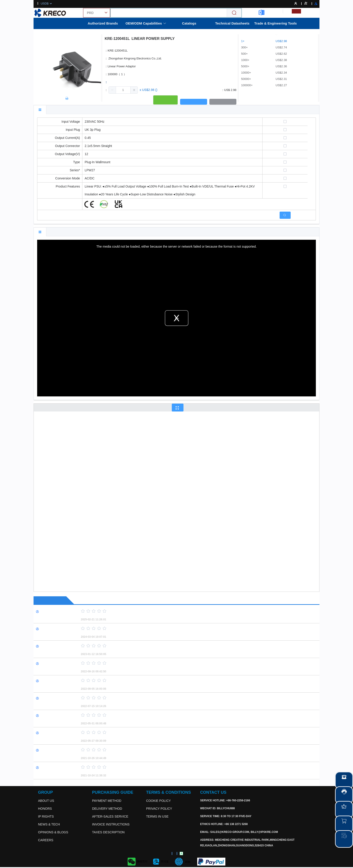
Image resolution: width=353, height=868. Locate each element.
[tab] (40, 110)
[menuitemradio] (287, 11)
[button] (112, 90)
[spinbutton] (123, 90)
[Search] (234, 13)
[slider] (192, 611)
